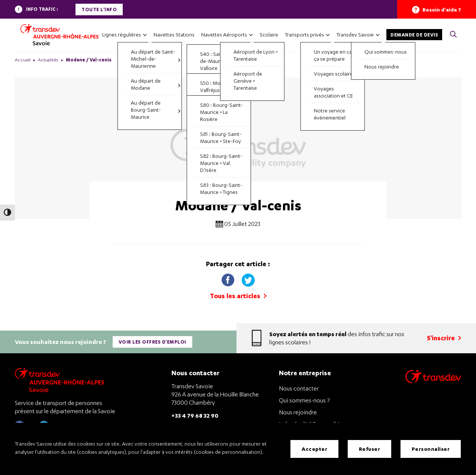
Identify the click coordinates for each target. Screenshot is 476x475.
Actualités (48, 60)
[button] (453, 35)
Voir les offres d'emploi (152, 342)
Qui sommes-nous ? (304, 400)
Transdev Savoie (355, 34)
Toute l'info (99, 9)
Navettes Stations (174, 34)
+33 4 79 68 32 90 (195, 415)
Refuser (370, 449)
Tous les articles (238, 296)
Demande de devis (414, 35)
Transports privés (304, 34)
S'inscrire (444, 338)
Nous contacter (299, 388)
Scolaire (269, 34)
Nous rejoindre (298, 412)
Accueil (23, 60)
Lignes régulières (122, 34)
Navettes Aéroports (224, 34)
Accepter (314, 449)
